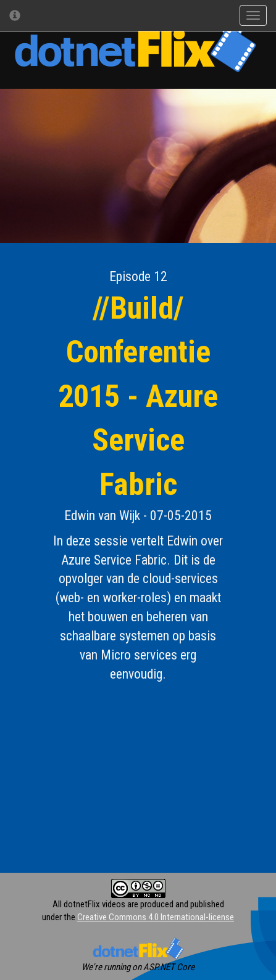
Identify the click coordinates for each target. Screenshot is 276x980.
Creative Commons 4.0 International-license (156, 917)
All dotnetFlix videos (89, 904)
